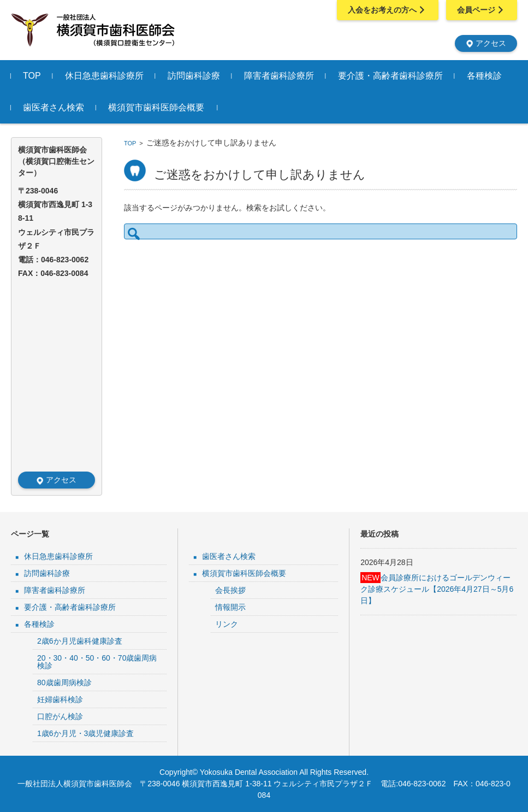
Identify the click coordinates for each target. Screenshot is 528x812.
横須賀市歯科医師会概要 (156, 107)
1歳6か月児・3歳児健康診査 (85, 733)
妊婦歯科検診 (60, 699)
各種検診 (484, 76)
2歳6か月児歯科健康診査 (80, 641)
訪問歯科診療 (194, 76)
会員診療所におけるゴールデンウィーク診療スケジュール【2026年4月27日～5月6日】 (437, 589)
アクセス (486, 43)
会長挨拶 (230, 590)
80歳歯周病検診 (64, 682)
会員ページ (482, 10)
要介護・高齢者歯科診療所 (390, 76)
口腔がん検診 (60, 716)
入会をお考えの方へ (388, 10)
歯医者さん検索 (54, 107)
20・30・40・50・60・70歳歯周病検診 (97, 662)
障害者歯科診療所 (279, 76)
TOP (32, 76)
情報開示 (230, 607)
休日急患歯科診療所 (104, 76)
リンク (227, 624)
